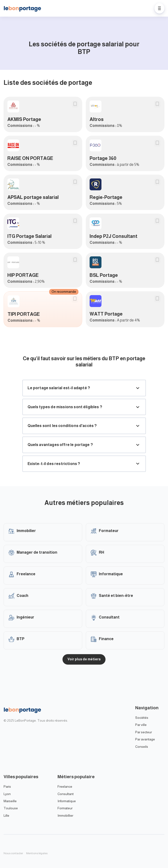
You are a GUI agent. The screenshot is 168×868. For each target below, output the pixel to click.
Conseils (142, 747)
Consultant (66, 794)
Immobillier (65, 815)
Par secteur (144, 732)
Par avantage (145, 739)
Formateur (65, 808)
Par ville (141, 725)
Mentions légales (37, 853)
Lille (6, 815)
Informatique (67, 801)
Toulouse (11, 808)
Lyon (7, 794)
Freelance (65, 786)
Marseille (10, 801)
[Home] (24, 8)
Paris (7, 786)
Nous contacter (13, 853)
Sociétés (142, 718)
